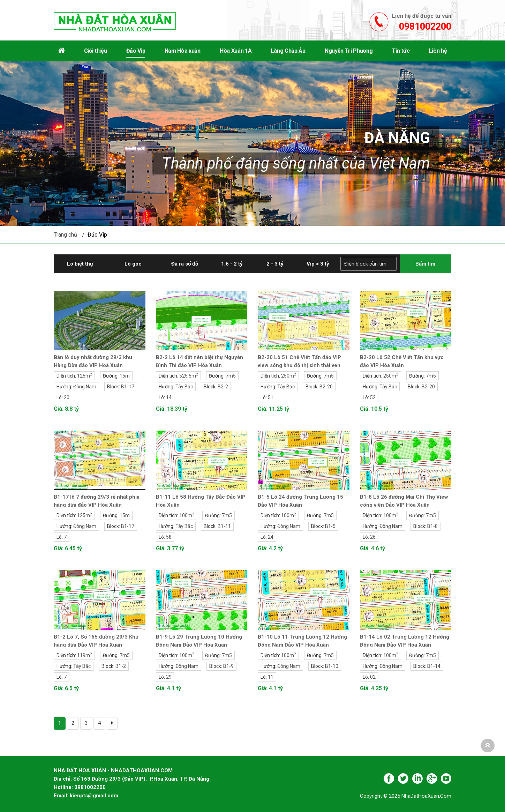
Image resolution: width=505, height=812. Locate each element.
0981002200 (425, 27)
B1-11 (224, 526)
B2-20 (326, 387)
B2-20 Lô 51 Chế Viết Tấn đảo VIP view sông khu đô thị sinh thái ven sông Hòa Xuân (299, 365)
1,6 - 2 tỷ (232, 264)
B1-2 (121, 666)
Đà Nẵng (397, 138)
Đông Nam (85, 387)
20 (67, 397)
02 (373, 677)
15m (125, 376)
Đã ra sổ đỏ (185, 264)
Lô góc (133, 264)
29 (169, 677)
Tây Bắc (184, 387)
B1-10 (332, 666)
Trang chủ (65, 235)
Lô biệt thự (80, 264)
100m (187, 515)
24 (271, 537)
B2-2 (223, 387)
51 (271, 397)
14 (169, 397)
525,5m (189, 376)
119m (85, 655)
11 (271, 677)
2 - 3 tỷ (275, 264)
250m (289, 376)
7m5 (231, 376)
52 (373, 397)
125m (85, 376)
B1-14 (434, 666)
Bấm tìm (425, 264)
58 (169, 537)
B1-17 (128, 387)
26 (373, 537)
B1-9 (228, 666)
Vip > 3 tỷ (318, 264)
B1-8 (432, 526)
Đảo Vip (97, 235)
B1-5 (330, 526)
